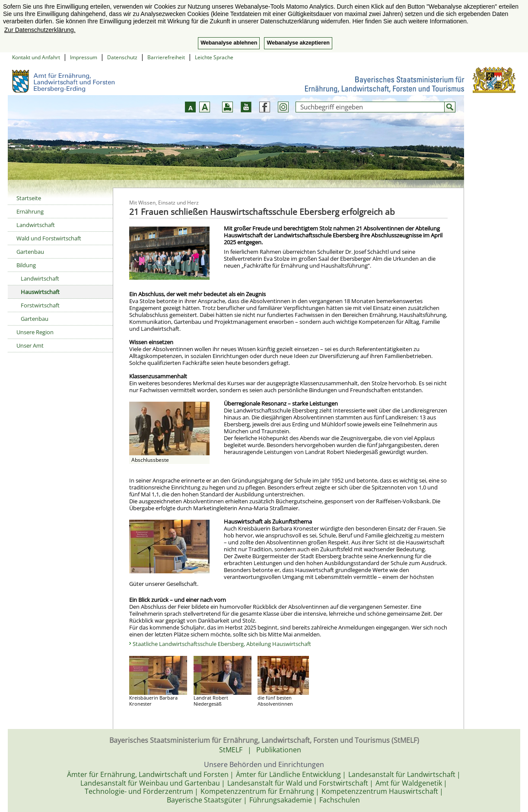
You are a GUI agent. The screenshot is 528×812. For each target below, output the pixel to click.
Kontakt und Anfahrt (36, 57)
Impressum (84, 57)
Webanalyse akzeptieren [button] (298, 43)
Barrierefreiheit (166, 57)
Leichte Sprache (214, 57)
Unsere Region (35, 332)
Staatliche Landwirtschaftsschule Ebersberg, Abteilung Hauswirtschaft (222, 644)
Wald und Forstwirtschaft (49, 238)
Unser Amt (30, 345)
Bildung (26, 265)
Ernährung (30, 211)
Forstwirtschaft (40, 305)
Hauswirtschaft (40, 292)
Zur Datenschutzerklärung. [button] (40, 30)
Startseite (29, 198)
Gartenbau (30, 252)
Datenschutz (122, 57)
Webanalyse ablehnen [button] (229, 43)
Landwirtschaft (36, 225)
